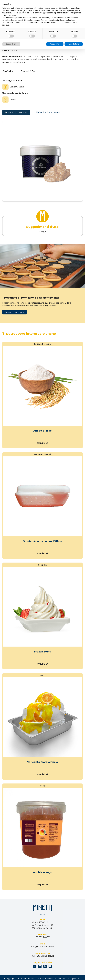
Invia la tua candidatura (42, 956)
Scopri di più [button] (11, 44)
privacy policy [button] (74, 8)
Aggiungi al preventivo (16, 112)
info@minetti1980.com (42, 947)
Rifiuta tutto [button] (55, 44)
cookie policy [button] (11, 15)
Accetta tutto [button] (74, 44)
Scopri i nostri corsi (15, 312)
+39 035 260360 (43, 937)
